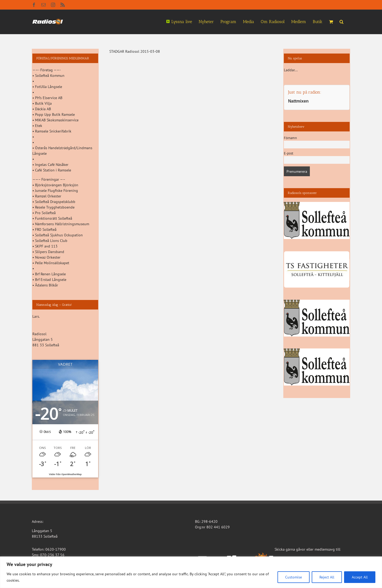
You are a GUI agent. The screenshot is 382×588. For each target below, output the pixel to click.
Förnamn (290, 138)
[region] (191, 572)
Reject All (327, 577)
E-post (288, 153)
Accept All (360, 577)
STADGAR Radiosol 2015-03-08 (135, 51)
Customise (294, 577)
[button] (342, 21)
